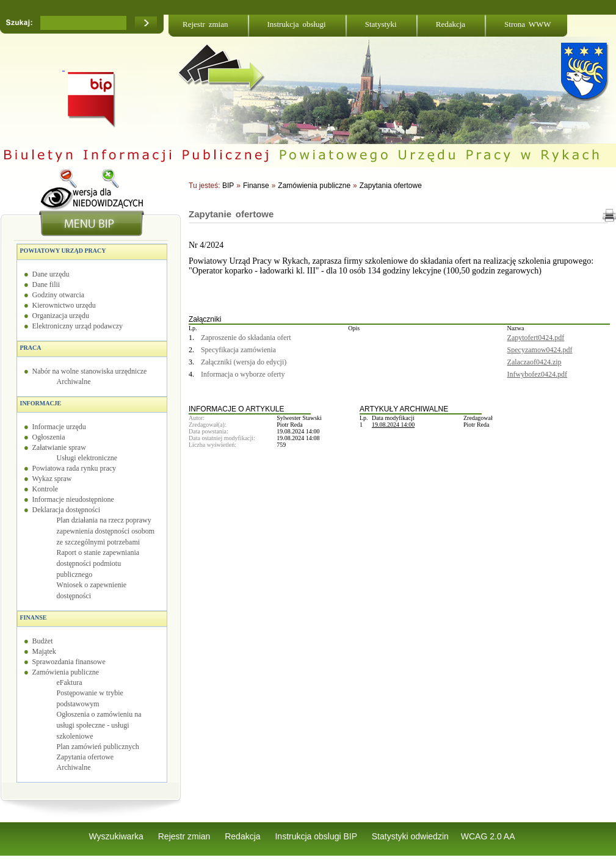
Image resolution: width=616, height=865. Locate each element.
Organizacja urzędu (61, 316)
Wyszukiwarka (118, 836)
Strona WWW (527, 24)
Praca (31, 348)
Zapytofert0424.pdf (536, 338)
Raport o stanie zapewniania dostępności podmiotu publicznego (98, 563)
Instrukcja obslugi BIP (317, 836)
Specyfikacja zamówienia (238, 350)
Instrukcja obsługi (297, 24)
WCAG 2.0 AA (488, 836)
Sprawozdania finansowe (69, 662)
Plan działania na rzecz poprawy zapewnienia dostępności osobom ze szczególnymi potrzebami (106, 531)
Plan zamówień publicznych (98, 747)
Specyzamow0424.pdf (540, 350)
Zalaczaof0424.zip (534, 362)
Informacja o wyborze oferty (243, 374)
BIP (228, 186)
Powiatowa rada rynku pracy (74, 468)
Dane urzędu (51, 274)
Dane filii (46, 284)
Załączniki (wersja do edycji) (244, 362)
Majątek (44, 651)
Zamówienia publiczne (66, 672)
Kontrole (45, 489)
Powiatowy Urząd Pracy (63, 251)
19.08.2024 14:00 (393, 425)
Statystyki (381, 24)
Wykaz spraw (52, 479)
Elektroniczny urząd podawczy (78, 326)
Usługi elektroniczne (87, 458)
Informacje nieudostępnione (73, 499)
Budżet (43, 641)
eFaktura (70, 682)
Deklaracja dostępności (67, 510)
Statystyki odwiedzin (410, 836)
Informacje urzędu (59, 427)
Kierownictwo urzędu (64, 305)
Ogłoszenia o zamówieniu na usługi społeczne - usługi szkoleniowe (99, 725)
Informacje (41, 403)
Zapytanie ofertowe (231, 214)
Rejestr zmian (205, 24)
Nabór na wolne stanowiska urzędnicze (90, 371)
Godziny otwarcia (59, 295)
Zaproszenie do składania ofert (246, 338)
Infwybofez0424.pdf (537, 374)
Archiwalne (74, 382)
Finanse (34, 617)
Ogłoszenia (49, 437)
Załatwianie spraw (59, 447)
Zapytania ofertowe (85, 757)
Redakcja (451, 24)
